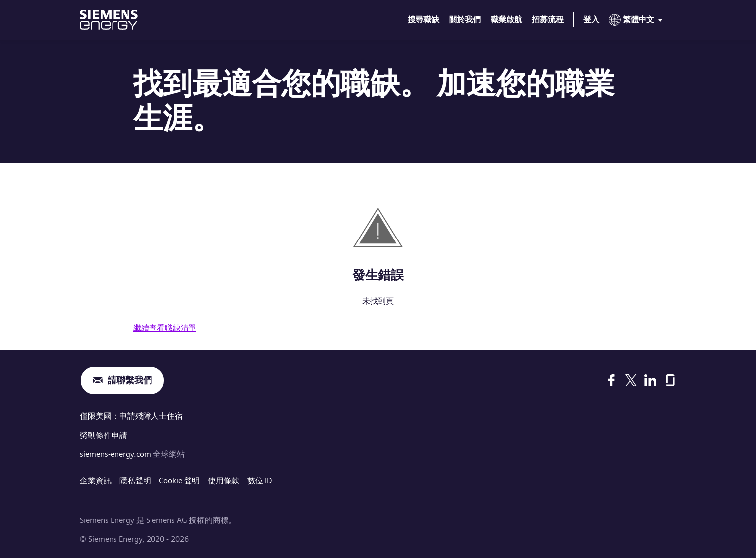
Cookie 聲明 (179, 480)
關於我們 (465, 20)
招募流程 (548, 20)
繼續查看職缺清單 (165, 328)
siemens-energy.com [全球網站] (116, 453)
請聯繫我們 (130, 380)
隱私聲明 (135, 480)
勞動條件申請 (104, 434)
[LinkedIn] (650, 380)
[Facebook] (611, 380)
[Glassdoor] (670, 380)
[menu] (638, 22)
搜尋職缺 (423, 20)
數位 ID (260, 480)
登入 (591, 20)
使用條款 (224, 480)
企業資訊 (96, 480)
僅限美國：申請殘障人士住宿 (131, 416)
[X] (631, 380)
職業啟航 (506, 20)
